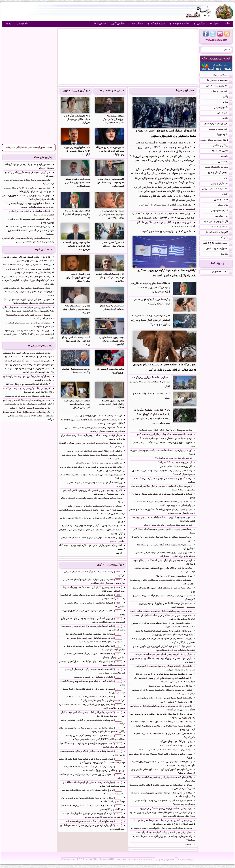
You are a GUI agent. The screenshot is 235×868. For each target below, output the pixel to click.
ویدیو (227, 102)
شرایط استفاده (186, 860)
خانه (227, 24)
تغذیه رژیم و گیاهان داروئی (217, 189)
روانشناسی (225, 162)
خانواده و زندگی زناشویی (219, 168)
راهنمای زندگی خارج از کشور (218, 244)
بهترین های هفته (43, 157)
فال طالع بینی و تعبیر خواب (218, 222)
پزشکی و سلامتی (222, 146)
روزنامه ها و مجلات (221, 227)
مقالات (227, 119)
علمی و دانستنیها (222, 151)
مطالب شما (137, 24)
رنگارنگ (227, 238)
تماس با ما (100, 24)
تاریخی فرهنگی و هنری (220, 173)
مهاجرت (227, 254)
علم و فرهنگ (156, 24)
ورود (8, 24)
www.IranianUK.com (216, 40)
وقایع (228, 97)
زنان (228, 178)
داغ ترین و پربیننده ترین (76, 91)
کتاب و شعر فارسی (222, 211)
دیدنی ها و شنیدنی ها (112, 91)
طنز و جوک (225, 206)
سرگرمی (199, 24)
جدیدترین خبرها (185, 91)
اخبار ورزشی (225, 113)
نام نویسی (22, 24)
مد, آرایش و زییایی (221, 184)
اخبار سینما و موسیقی (220, 130)
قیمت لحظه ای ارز (222, 272)
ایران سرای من (224, 216)
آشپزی (227, 195)
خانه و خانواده (179, 24)
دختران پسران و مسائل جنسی (216, 140)
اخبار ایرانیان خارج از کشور (218, 124)
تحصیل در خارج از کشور (219, 249)
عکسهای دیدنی (223, 108)
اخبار (214, 24)
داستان (227, 157)
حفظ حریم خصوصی (165, 860)
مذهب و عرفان (223, 200)
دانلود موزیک (224, 135)
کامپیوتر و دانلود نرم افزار (219, 233)
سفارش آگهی (118, 24)
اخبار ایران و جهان (222, 92)
